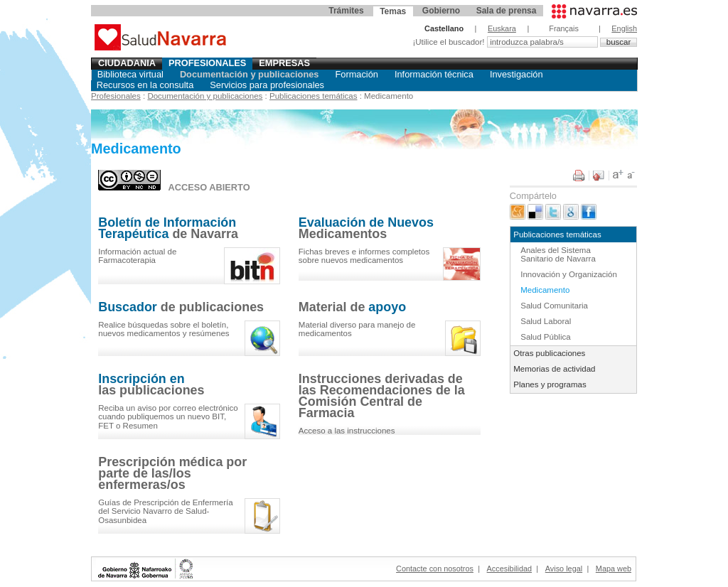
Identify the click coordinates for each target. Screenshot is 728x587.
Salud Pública (545, 337)
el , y (164, 329)
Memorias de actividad (554, 369)
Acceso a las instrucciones (347, 431)
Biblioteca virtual (130, 74)
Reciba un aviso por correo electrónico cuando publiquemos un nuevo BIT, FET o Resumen (168, 417)
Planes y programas (550, 384)
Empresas (284, 63)
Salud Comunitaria (554, 306)
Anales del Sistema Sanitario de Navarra (558, 255)
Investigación (516, 74)
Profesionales (208, 63)
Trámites (346, 11)
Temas (393, 11)
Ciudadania (127, 63)
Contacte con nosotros (435, 569)
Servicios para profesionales (267, 85)
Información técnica (434, 74)
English (624, 28)
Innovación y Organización (569, 274)
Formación (356, 74)
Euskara (502, 28)
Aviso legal (564, 569)
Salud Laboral (546, 321)
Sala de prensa (507, 11)
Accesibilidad (509, 569)
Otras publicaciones (549, 353)
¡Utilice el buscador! (449, 42)
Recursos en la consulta (145, 85)
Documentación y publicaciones (250, 74)
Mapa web (614, 569)
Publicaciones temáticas (314, 96)
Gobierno (441, 11)
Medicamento (545, 290)
